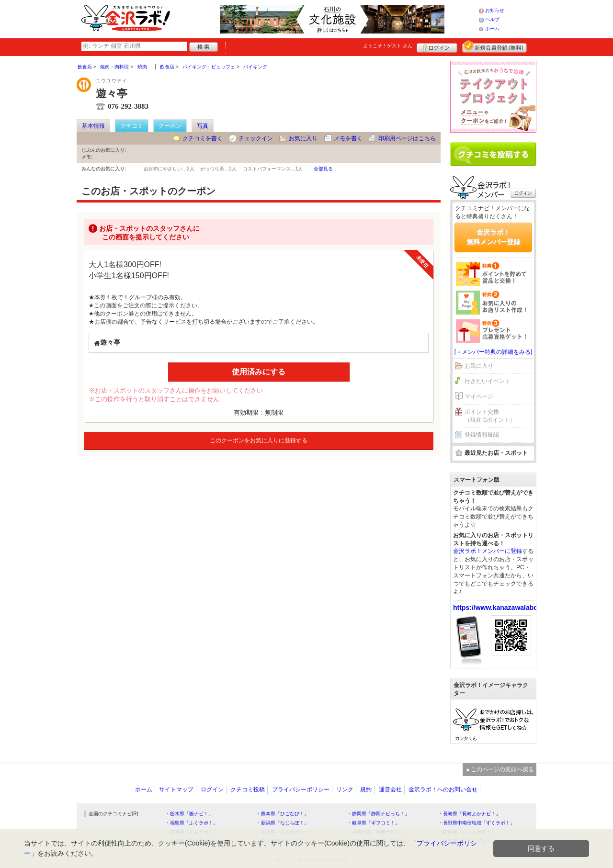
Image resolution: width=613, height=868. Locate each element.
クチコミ (132, 126)
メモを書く (348, 138)
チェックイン (256, 138)
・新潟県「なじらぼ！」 (283, 823)
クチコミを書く (203, 138)
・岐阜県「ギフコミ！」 (374, 823)
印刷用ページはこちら (407, 138)
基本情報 (93, 126)
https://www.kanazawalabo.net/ (502, 608)
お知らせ (495, 10)
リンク (345, 789)
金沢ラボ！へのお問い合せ (443, 789)
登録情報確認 (482, 435)
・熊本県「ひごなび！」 (283, 814)
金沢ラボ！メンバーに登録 (488, 551)
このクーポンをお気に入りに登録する (259, 440)
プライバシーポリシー (301, 789)
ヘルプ (492, 19)
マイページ (479, 396)
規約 (366, 789)
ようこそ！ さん (388, 46)
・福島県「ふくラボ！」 (192, 823)
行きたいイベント (488, 381)
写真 (203, 126)
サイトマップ (176, 789)
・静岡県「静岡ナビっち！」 (378, 814)
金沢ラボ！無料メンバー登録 (493, 237)
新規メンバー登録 (494, 46)
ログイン (437, 46)
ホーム (492, 28)
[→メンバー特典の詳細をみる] (494, 352)
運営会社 (390, 789)
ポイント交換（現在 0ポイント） (490, 416)
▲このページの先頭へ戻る (499, 769)
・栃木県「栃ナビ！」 (189, 814)
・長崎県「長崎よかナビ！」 (469, 814)
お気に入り (303, 138)
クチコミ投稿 (248, 789)
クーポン (170, 126)
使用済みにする (259, 372)
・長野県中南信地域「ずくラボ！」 (477, 823)
